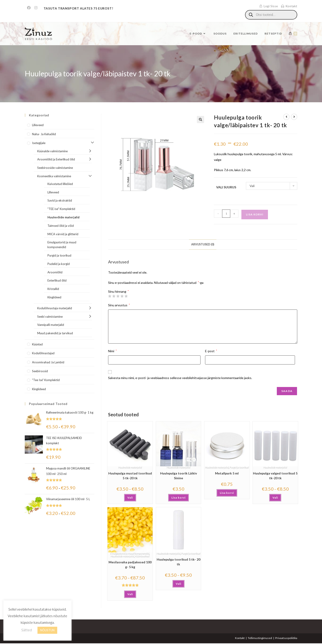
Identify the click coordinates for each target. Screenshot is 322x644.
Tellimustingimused (260, 638)
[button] (201, 120)
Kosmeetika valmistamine (54, 176)
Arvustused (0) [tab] (203, 244)
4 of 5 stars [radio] (122, 296)
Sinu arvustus (119, 305)
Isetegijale (39, 143)
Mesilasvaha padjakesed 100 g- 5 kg (130, 564)
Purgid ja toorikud (239, 468)
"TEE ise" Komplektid (61, 209)
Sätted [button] (27, 630)
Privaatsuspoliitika (286, 638)
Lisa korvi (255, 214)
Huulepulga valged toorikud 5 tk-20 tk (275, 476)
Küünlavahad (142, 556)
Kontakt (240, 638)
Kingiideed (54, 297)
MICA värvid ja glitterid (63, 234)
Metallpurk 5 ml (227, 473)
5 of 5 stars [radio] (126, 296)
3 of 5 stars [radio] (118, 296)
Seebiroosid (40, 371)
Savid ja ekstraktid (60, 200)
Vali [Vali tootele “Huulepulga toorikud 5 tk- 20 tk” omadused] (178, 584)
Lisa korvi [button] (178, 498)
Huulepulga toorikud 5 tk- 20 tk (178, 562)
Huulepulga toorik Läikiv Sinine (178, 476)
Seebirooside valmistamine (55, 168)
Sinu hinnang (118, 292)
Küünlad (37, 344)
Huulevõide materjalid (130, 468)
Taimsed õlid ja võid (61, 226)
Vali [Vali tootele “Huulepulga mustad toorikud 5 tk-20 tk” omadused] (130, 498)
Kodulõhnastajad (43, 353)
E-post (211, 351)
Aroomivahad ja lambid (48, 362)
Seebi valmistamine (50, 317)
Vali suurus (226, 187)
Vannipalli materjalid (51, 325)
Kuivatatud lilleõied (60, 184)
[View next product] (294, 117)
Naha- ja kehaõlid (44, 134)
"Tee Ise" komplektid (46, 380)
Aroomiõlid (55, 272)
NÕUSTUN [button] (47, 630)
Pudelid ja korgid (59, 264)
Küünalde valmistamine (52, 151)
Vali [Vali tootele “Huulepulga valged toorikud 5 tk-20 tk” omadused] (275, 498)
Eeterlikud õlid (57, 280)
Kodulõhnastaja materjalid (55, 308)
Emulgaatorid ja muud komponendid (130, 554)
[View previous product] (286, 117)
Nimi (112, 351)
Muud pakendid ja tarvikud (55, 333)
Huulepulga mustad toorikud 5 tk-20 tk (130, 476)
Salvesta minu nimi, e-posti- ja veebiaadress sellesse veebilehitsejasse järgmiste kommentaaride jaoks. (180, 378)
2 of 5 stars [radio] (114, 296)
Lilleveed (38, 125)
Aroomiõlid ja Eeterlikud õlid (56, 159)
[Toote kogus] (226, 214)
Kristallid (53, 289)
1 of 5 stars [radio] (110, 296)
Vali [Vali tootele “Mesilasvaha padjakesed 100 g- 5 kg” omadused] (130, 594)
